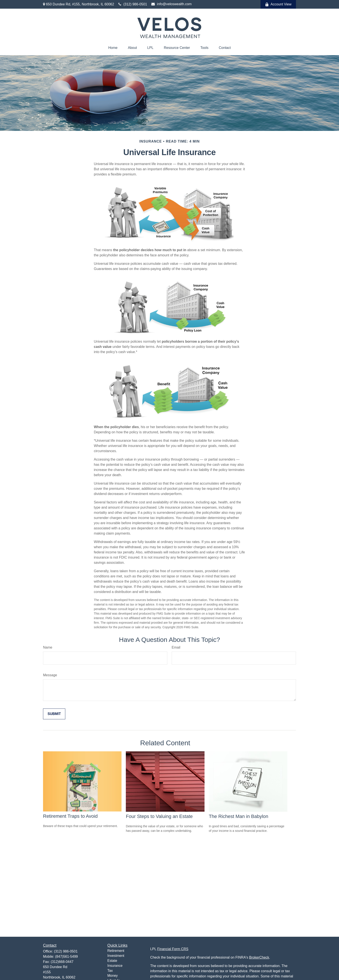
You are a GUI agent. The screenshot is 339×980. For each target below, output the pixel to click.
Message (50, 675)
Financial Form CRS (173, 949)
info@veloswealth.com (171, 4)
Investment (116, 956)
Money (113, 976)
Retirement (116, 951)
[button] (113, 48)
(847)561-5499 (66, 957)
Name (48, 647)
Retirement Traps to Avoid (70, 816)
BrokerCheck (259, 957)
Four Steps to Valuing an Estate (159, 816)
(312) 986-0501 (133, 4)
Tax (110, 971)
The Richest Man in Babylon (239, 816)
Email (176, 647)
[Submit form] (54, 714)
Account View (278, 4)
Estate (112, 961)
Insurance (115, 966)
